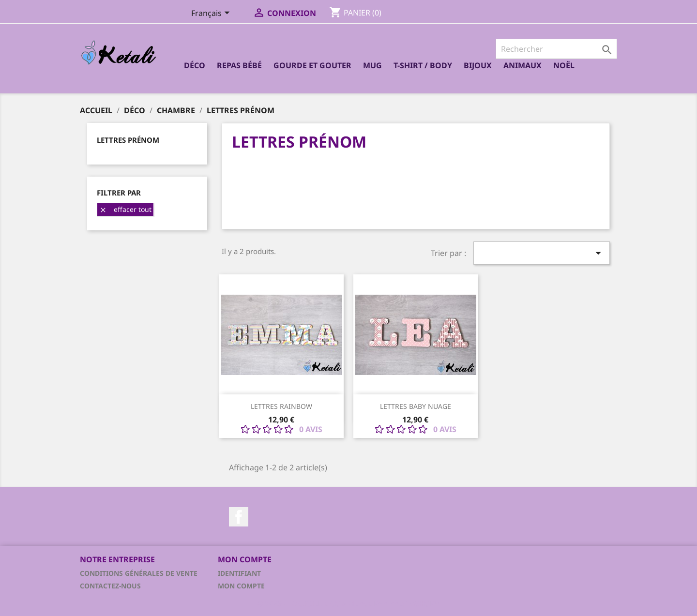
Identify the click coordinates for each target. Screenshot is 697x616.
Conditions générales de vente (139, 573)
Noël (564, 65)
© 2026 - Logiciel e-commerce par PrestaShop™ (348, 603)
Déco (195, 65)
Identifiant (239, 573)
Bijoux (478, 65)
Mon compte (241, 586)
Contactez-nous (110, 586)
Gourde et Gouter (312, 65)
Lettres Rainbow (281, 406)
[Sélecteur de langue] (212, 14)
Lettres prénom (128, 140)
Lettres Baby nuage (416, 406)
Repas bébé (239, 65)
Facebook (239, 517)
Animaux (523, 65)
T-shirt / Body (423, 65)
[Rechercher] (556, 49)
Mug (372, 65)
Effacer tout (125, 209)
